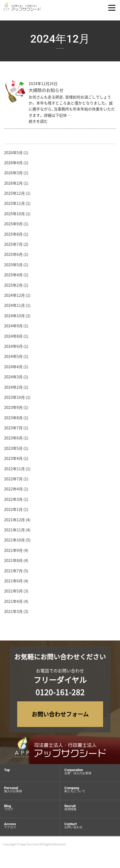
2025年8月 (13, 235)
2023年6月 (13, 439)
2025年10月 (14, 215)
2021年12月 (14, 521)
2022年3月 (13, 501)
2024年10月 (14, 317)
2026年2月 (13, 184)
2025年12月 (14, 195)
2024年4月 (13, 368)
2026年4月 (13, 164)
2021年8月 (13, 562)
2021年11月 (14, 531)
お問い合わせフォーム (60, 714)
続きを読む (38, 123)
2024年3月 (13, 378)
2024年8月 (13, 337)
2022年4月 (13, 490)
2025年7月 (13, 246)
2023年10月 (14, 399)
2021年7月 (13, 572)
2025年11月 (14, 205)
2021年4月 (13, 603)
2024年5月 (13, 358)
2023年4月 (13, 460)
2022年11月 (14, 470)
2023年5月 (13, 450)
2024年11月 (14, 307)
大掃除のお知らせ (46, 92)
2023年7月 (13, 429)
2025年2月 (13, 286)
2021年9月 (13, 552)
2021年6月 (13, 582)
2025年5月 (13, 266)
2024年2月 (13, 388)
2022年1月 (13, 511)
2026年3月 (13, 174)
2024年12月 (14, 297)
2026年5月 (13, 154)
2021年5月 (13, 592)
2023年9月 (13, 409)
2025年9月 (13, 225)
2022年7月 (13, 480)
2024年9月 (13, 327)
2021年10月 (14, 541)
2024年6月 (13, 348)
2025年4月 (13, 276)
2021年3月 (13, 613)
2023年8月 (13, 419)
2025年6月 (13, 256)
